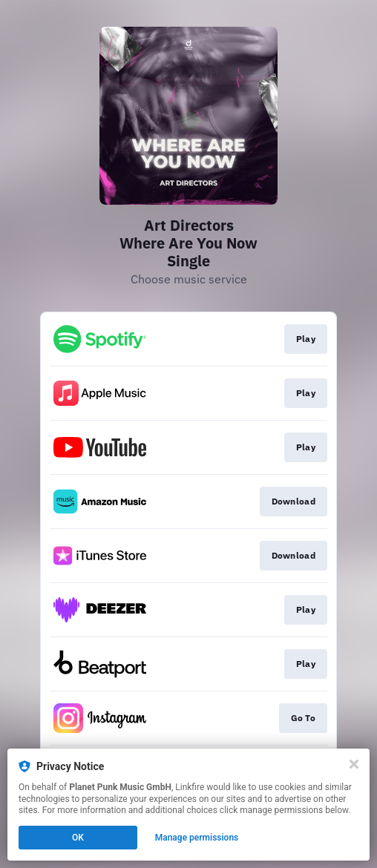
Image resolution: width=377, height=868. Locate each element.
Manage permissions (197, 838)
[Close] (354, 764)
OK (78, 838)
